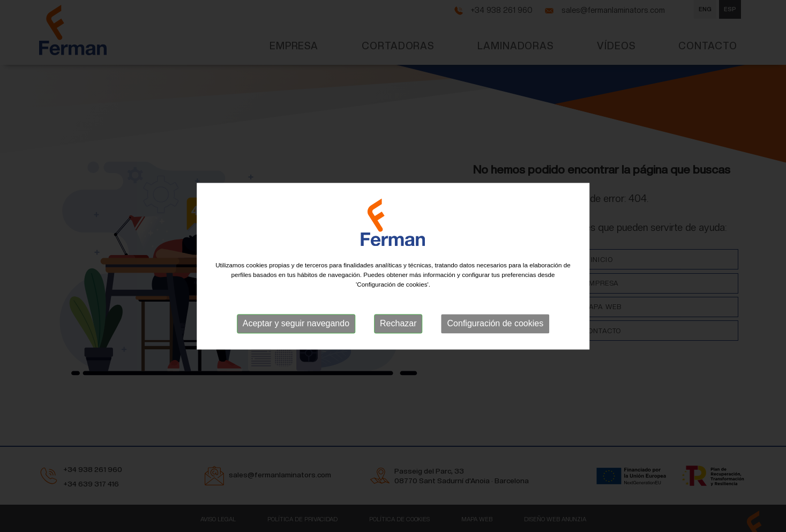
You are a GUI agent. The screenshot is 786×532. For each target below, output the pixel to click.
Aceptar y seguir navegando (296, 324)
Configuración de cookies (496, 324)
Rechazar (398, 324)
